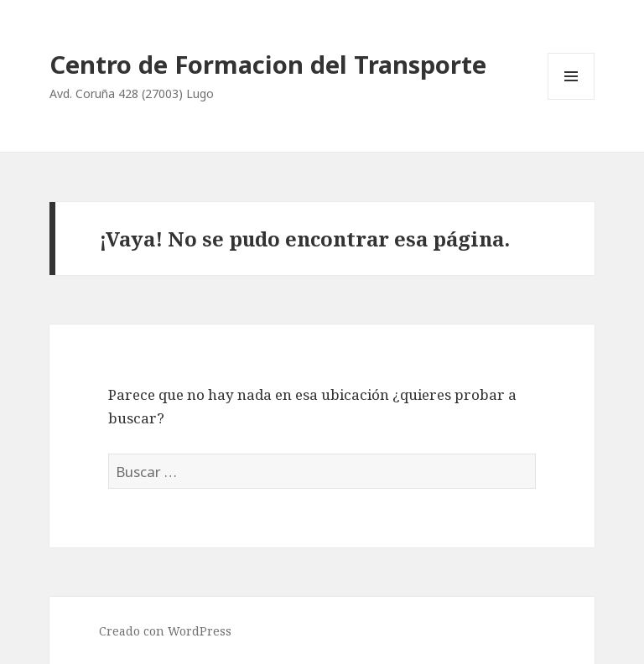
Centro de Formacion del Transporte (268, 64)
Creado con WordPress (165, 631)
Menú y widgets (571, 99)
